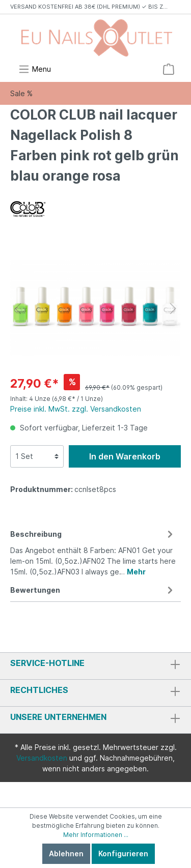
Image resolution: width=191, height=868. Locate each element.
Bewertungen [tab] (93, 590)
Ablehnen (66, 853)
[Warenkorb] (169, 69)
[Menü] (35, 69)
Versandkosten (42, 758)
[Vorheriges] (18, 309)
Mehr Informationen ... (96, 835)
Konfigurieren (123, 853)
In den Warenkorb (125, 456)
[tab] (93, 551)
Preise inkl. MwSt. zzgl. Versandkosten (76, 409)
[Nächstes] (173, 309)
